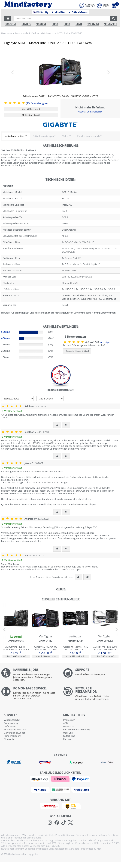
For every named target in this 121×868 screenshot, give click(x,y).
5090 (67, 24)
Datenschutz (70, 726)
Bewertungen (37, 103)
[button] (8, 18)
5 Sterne (6, 332)
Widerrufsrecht (12, 720)
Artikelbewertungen (43, 136)
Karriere (67, 739)
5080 (55, 24)
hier (99, 849)
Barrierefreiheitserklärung (77, 730)
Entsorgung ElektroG (15, 730)
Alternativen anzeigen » (90, 112)
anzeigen (106, 342)
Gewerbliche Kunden (15, 733)
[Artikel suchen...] (62, 18)
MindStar (58, 12)
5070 (79, 24)
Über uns (68, 733)
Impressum (69, 720)
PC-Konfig (41, 12)
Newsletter (10, 739)
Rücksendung (11, 723)
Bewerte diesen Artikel (77, 351)
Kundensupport (12, 736)
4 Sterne (6, 338)
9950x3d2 (111, 24)
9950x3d (93, 24)
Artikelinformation (15, 136)
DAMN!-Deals (78, 12)
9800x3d (10, 24)
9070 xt (41, 24)
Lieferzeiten (10, 726)
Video (65, 136)
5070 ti (26, 24)
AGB (65, 723)
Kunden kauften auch (88, 136)
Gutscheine (69, 736)
